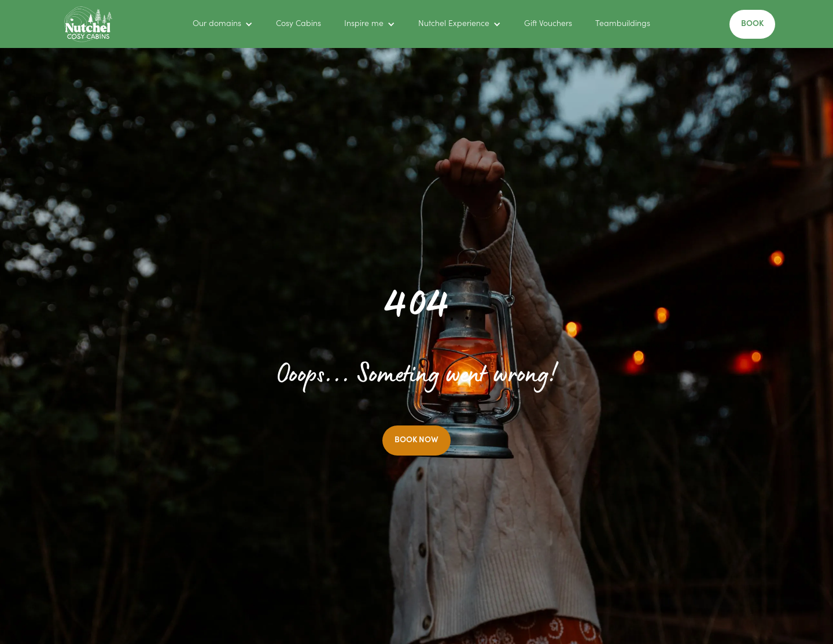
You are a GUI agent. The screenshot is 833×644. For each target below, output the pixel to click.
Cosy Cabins (298, 24)
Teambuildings (623, 24)
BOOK (752, 24)
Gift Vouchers (548, 24)
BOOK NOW (417, 441)
